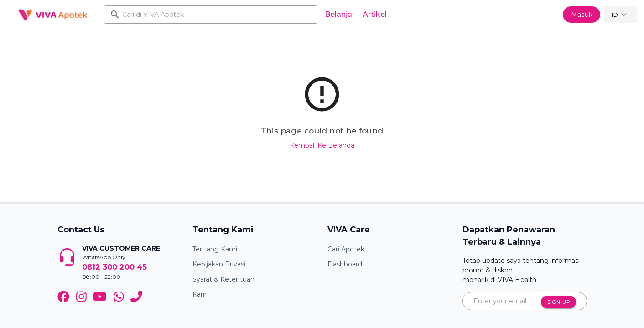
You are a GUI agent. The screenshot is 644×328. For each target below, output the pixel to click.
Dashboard (345, 264)
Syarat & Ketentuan (223, 279)
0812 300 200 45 (114, 267)
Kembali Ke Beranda (322, 145)
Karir (200, 294)
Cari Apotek (346, 249)
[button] (620, 15)
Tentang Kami (215, 249)
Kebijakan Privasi (219, 264)
